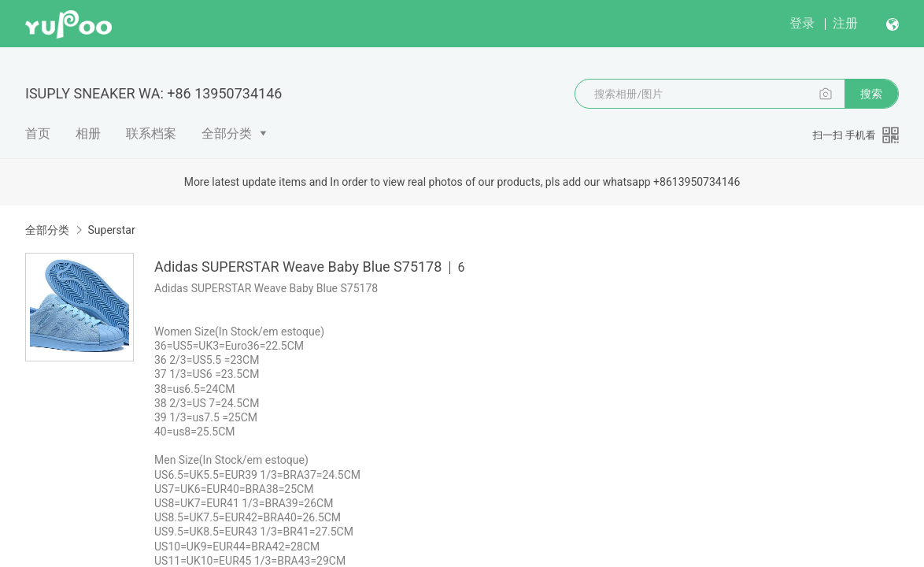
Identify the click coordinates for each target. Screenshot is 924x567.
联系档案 (151, 133)
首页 (38, 133)
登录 (802, 23)
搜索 (871, 94)
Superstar (111, 230)
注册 (845, 23)
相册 (88, 133)
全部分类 (227, 133)
